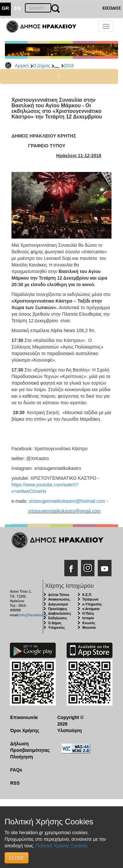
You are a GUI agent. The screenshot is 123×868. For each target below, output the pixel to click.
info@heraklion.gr (33, 615)
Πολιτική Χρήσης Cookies (62, 846)
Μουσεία (89, 628)
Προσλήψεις (58, 609)
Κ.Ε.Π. (87, 595)
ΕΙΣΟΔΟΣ (112, 8)
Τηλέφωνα (90, 599)
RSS (15, 783)
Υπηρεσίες (57, 628)
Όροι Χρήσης (25, 730)
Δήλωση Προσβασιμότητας (29, 747)
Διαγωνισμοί (58, 604)
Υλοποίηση (70, 730)
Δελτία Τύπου (59, 595)
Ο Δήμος (42, 66)
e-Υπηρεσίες (92, 604)
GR (5, 8)
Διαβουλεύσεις (60, 614)
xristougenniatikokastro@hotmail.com (67, 501)
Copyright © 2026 (71, 721)
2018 (69, 66)
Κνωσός (89, 623)
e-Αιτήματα (91, 609)
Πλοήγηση (21, 757)
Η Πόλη (88, 614)
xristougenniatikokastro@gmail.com (64, 511)
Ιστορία (88, 618)
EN (18, 8)
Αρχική (22, 66)
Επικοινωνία (24, 717)
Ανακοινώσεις (59, 599)
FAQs (16, 770)
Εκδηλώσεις (58, 618)
